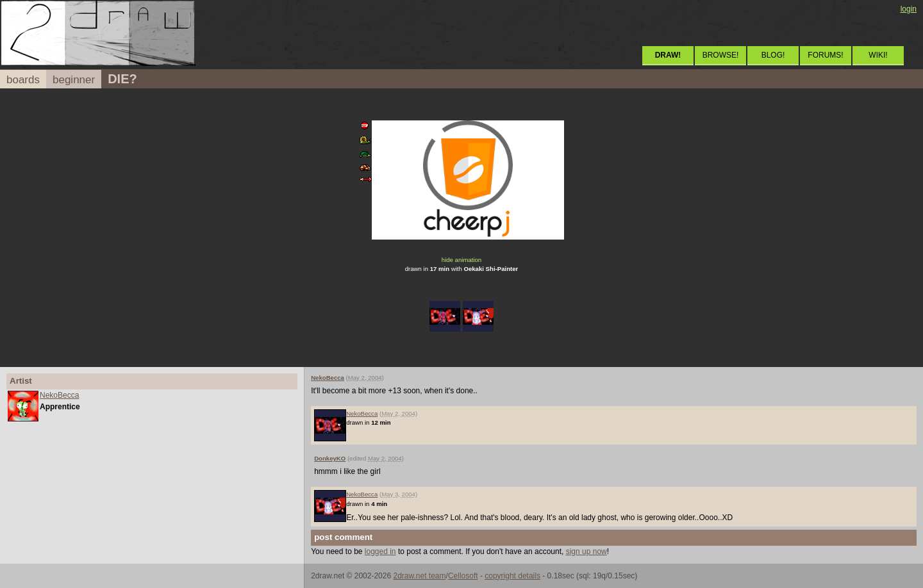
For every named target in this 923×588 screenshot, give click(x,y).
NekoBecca (59, 395)
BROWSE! (721, 55)
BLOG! (773, 55)
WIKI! (878, 55)
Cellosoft (463, 576)
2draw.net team (419, 576)
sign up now (586, 551)
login (909, 9)
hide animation (462, 260)
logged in (380, 551)
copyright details (512, 576)
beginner (74, 80)
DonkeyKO (330, 458)
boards (23, 80)
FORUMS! (825, 55)
